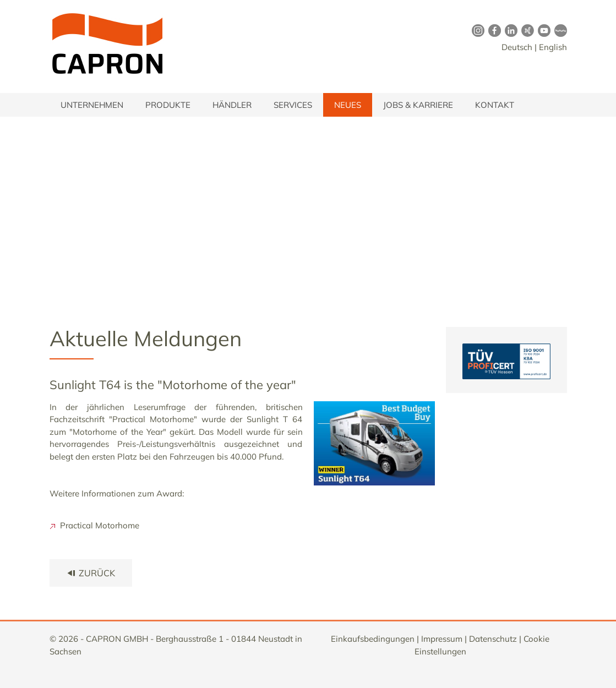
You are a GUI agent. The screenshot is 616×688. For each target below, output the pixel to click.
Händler (232, 105)
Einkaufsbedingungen (373, 639)
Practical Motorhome (94, 525)
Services (293, 105)
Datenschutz (493, 639)
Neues (348, 105)
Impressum (442, 639)
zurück (91, 573)
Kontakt (495, 105)
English (553, 47)
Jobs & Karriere (418, 105)
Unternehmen (92, 105)
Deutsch (517, 47)
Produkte (168, 105)
